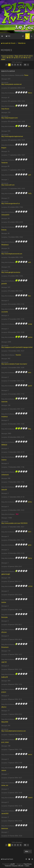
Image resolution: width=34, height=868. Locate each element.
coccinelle (5, 312)
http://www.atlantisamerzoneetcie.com (14, 731)
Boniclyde (4, 617)
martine (4, 602)
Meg (29, 429)
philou (30, 502)
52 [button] (25, 65)
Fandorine (4, 163)
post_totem (5, 742)
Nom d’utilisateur (8, 71)
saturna (4, 770)
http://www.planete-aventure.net (11, 84)
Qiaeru (27, 866)
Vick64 (30, 798)
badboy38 (5, 677)
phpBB (13, 864)
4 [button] (18, 65)
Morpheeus (5, 245)
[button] (6, 65)
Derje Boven (5, 109)
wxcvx (30, 754)
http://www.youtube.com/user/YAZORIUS (14, 523)
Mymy (30, 558)
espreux (4, 460)
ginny (30, 545)
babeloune (5, 828)
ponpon (4, 692)
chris (30, 373)
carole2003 (5, 814)
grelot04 (4, 284)
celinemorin (5, 475)
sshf (29, 175)
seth (29, 262)
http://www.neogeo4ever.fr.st (11, 204)
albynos (4, 707)
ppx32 (30, 386)
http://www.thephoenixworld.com (12, 254)
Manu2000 (5, 722)
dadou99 (4, 490)
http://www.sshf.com (8, 185)
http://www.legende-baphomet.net (12, 136)
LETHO (30, 586)
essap (30, 324)
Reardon (18, 355)
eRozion (4, 632)
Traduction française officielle (14, 866)
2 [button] (12, 65)
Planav (26, 75)
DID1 (30, 532)
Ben (29, 126)
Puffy (30, 193)
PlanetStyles (28, 864)
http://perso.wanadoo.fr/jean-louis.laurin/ (14, 364)
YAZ (17, 514)
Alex (29, 296)
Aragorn (4, 148)
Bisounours (5, 647)
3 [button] (15, 65)
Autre (3, 59)
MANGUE (4, 445)
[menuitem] (8, 36)
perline (30, 337)
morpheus (5, 417)
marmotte (4, 402)
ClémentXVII (5, 215)
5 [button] (21, 65)
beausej (4, 230)
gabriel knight (6, 574)
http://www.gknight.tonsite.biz (11, 272)
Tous (16, 56)
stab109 (4, 662)
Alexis (30, 93)
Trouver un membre (7, 56)
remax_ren (5, 785)
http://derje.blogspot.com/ (10, 118)
